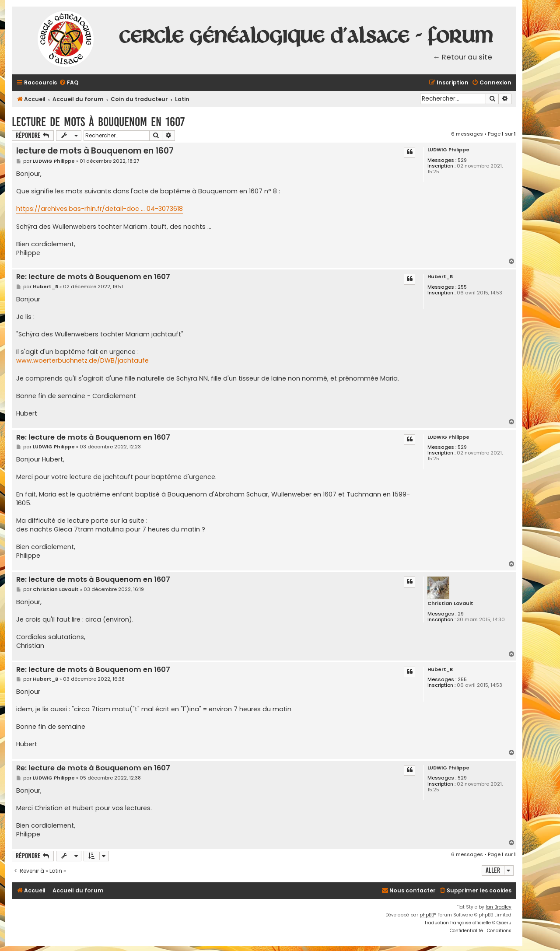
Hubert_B (440, 277)
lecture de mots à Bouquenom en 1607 (98, 122)
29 (461, 614)
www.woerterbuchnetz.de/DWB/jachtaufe (82, 360)
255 (462, 287)
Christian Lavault (450, 603)
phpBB (427, 915)
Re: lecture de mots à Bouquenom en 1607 (93, 277)
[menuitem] (69, 83)
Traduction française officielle (458, 923)
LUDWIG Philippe (448, 150)
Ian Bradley (499, 907)
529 (462, 160)
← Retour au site (463, 57)
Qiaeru (504, 923)
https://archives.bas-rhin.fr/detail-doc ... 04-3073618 (100, 209)
